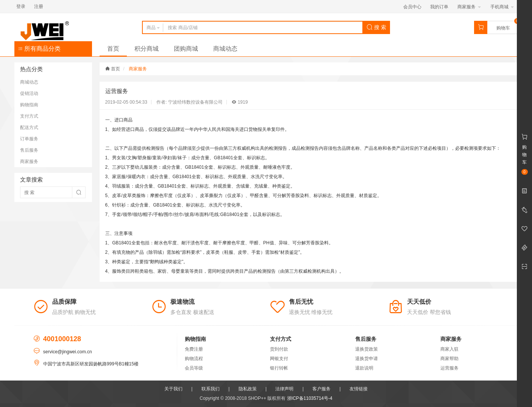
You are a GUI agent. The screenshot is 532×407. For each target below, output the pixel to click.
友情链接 (359, 389)
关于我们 (173, 389)
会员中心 (412, 7)
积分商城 (147, 49)
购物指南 (29, 105)
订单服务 (29, 139)
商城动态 (225, 49)
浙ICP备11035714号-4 (310, 398)
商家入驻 (449, 349)
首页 (113, 49)
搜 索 (376, 27)
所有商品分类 (39, 49)
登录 (21, 6)
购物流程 (194, 359)
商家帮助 (449, 359)
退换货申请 (367, 359)
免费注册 (194, 349)
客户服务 (321, 389)
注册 (39, 6)
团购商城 (186, 49)
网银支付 (279, 359)
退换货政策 (367, 349)
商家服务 (469, 7)
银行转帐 (279, 368)
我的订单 (439, 7)
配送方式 (29, 127)
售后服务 (29, 150)
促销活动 (29, 93)
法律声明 (284, 389)
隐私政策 (248, 389)
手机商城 (502, 7)
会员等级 (194, 368)
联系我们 (211, 389)
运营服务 (449, 368)
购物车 (503, 28)
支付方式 (29, 116)
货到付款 (279, 349)
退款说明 (364, 368)
